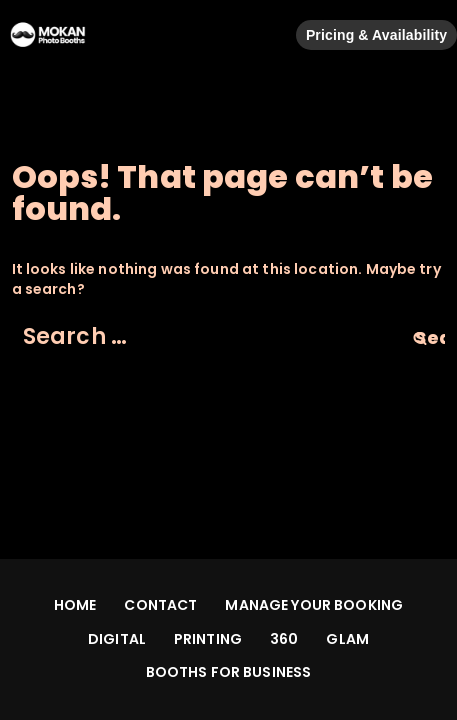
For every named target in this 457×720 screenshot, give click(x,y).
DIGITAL (117, 639)
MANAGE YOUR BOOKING (314, 605)
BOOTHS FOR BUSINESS (229, 672)
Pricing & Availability (376, 35)
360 (284, 639)
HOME (75, 605)
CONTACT (160, 605)
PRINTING (208, 639)
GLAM (347, 639)
